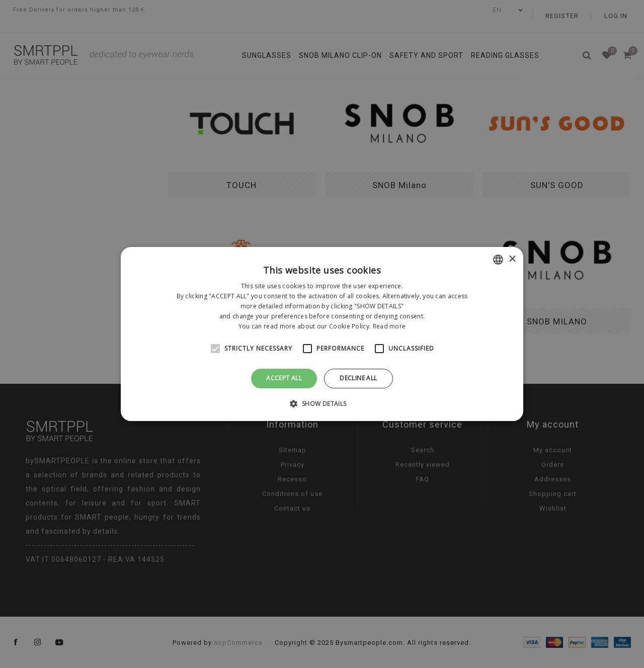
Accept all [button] (284, 378)
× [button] (512, 259)
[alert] (322, 334)
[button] (322, 403)
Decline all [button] (358, 378)
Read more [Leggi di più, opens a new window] (389, 326)
